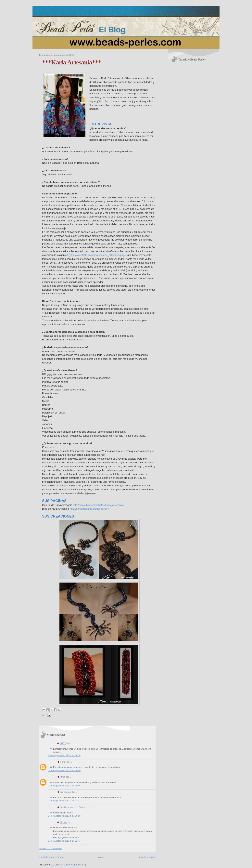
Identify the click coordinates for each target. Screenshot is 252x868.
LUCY (63, 743)
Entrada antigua (146, 857)
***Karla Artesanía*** (72, 62)
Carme (63, 762)
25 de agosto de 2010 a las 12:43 (64, 841)
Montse (64, 822)
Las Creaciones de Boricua (73, 807)
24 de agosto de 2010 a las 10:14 (64, 755)
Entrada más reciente (52, 857)
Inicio (101, 857)
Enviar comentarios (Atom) (71, 865)
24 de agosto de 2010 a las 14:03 (64, 801)
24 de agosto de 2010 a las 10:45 (64, 786)
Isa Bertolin (65, 792)
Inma (63, 777)
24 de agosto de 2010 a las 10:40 (64, 770)
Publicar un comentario (50, 848)
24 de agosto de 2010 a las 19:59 (64, 816)
